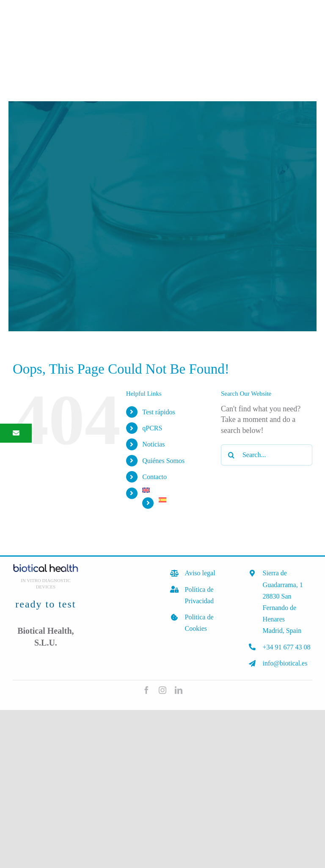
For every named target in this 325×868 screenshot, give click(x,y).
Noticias (153, 444)
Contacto (154, 477)
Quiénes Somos (163, 461)
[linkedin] (179, 690)
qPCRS (152, 428)
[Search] (231, 455)
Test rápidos (159, 412)
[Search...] (267, 455)
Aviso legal (200, 573)
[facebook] (146, 690)
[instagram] (162, 690)
